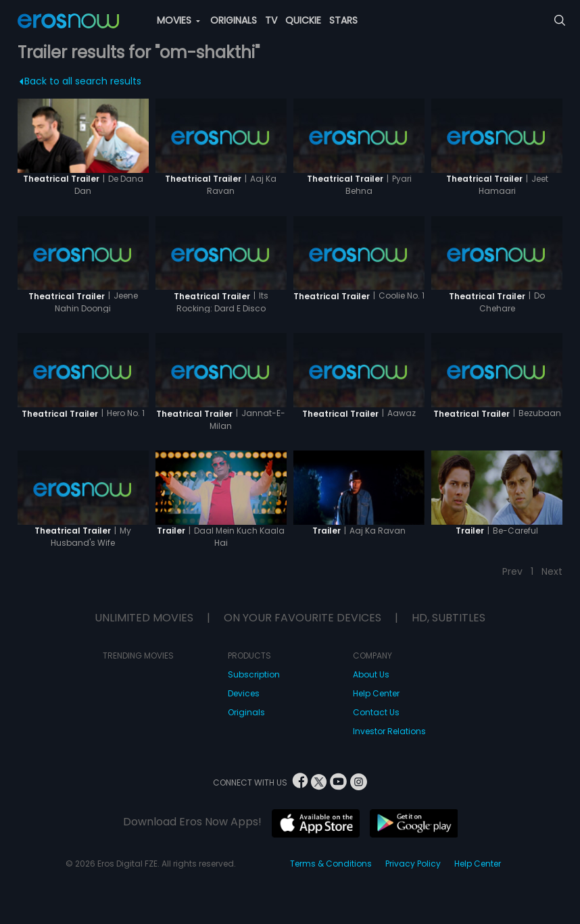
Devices (244, 693)
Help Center (376, 693)
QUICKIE (303, 20)
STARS (343, 20)
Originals (246, 712)
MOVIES (178, 20)
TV (271, 20)
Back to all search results (80, 81)
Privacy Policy (413, 864)
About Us (371, 674)
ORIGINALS (234, 20)
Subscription (254, 674)
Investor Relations (389, 731)
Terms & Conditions (331, 864)
